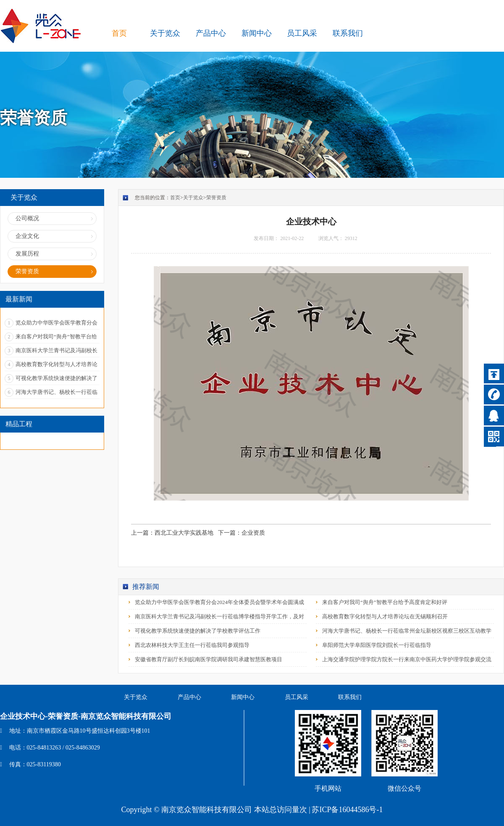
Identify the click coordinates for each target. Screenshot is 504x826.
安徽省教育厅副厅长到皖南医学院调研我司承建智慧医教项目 (209, 659)
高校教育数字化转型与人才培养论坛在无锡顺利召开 (385, 616)
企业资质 (253, 533)
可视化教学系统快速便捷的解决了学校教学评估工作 (198, 631)
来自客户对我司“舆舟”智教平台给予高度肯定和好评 (385, 602)
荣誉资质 (216, 198)
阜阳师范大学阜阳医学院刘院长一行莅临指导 (377, 645)
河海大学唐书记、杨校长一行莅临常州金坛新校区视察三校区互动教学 (407, 631)
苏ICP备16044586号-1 (347, 810)
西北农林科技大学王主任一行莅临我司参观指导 (192, 645)
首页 (119, 33)
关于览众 (193, 198)
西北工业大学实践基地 (184, 533)
